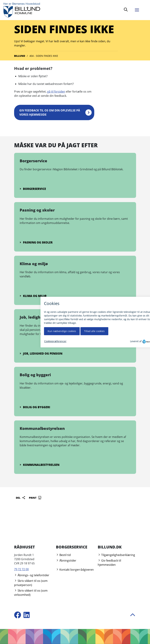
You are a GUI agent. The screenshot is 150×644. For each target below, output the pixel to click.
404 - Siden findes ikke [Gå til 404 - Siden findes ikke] (44, 56)
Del (21, 498)
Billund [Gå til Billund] (20, 56)
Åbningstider (66, 561)
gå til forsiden (56, 92)
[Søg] (126, 10)
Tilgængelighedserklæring (116, 555)
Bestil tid (63, 555)
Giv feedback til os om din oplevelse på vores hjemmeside (50, 112)
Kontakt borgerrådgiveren (75, 570)
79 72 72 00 (21, 569)
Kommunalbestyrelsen (40, 465)
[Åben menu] (140, 9)
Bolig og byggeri (35, 407)
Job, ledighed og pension (41, 354)
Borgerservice (33, 189)
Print (35, 498)
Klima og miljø (33, 296)
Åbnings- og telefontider (32, 575)
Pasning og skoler (36, 242)
